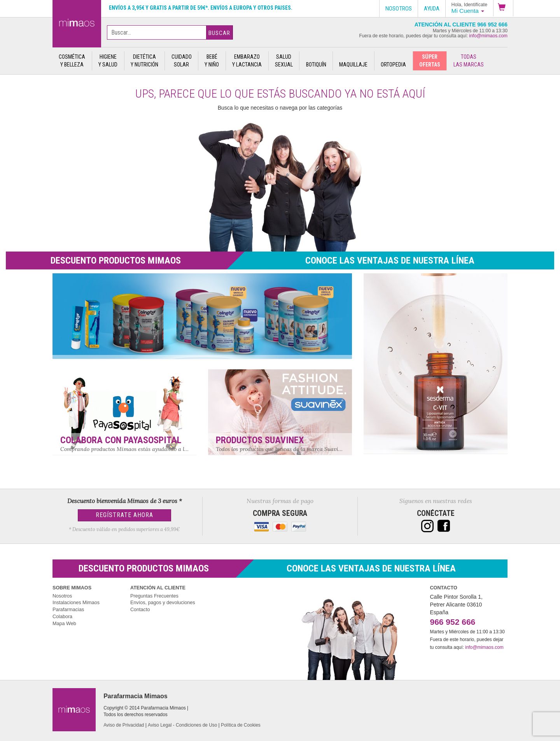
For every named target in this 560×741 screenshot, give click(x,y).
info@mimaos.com (488, 36)
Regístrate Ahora (124, 515)
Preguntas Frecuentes (154, 596)
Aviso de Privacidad (124, 725)
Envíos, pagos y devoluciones (163, 603)
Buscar (219, 33)
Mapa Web (64, 624)
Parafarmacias (68, 610)
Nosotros (62, 596)
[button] (503, 8)
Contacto (140, 610)
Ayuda (432, 9)
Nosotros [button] (399, 9)
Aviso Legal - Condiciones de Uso (182, 725)
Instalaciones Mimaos (76, 603)
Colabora (62, 617)
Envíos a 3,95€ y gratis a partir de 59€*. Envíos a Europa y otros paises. (201, 8)
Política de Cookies (241, 725)
